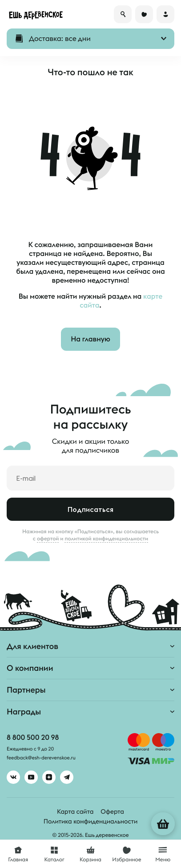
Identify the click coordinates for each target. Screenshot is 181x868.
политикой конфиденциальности (106, 539)
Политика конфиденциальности (90, 821)
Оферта (112, 811)
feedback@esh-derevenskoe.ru (41, 758)
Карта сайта (75, 811)
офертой (48, 539)
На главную (90, 339)
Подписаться (90, 509)
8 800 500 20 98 (33, 738)
